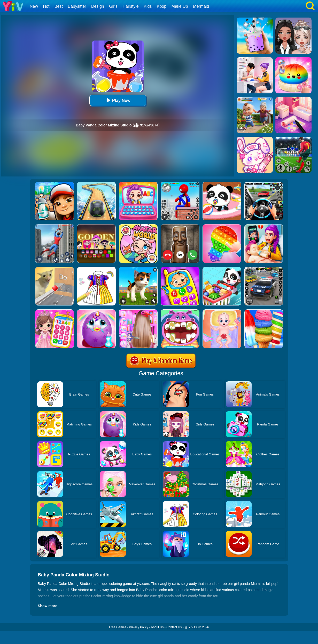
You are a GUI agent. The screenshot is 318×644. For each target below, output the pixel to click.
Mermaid (201, 6)
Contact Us (174, 627)
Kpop (162, 6)
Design (98, 6)
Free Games (118, 627)
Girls (113, 6)
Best (59, 6)
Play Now (118, 100)
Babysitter (77, 6)
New (34, 6)
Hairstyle (131, 6)
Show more (47, 606)
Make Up (180, 6)
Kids (148, 6)
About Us (157, 627)
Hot (46, 6)
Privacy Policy (139, 627)
